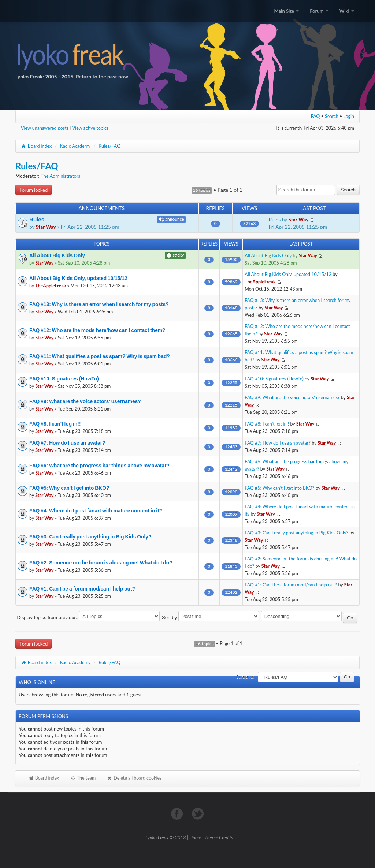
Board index (36, 146)
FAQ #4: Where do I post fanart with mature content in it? (96, 511)
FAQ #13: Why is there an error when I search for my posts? (99, 304)
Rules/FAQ (109, 146)
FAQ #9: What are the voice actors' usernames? (85, 401)
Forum (319, 11)
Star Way (46, 227)
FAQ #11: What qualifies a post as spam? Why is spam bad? (100, 356)
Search (332, 116)
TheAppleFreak (51, 286)
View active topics (90, 128)
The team (83, 778)
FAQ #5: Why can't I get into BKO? (69, 488)
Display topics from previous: (88, 617)
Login (349, 116)
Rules (37, 219)
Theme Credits (219, 838)
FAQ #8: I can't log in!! (55, 424)
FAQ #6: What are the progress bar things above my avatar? (99, 466)
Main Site (286, 11)
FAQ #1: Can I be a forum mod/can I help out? (82, 589)
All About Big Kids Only (57, 255)
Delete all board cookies (134, 778)
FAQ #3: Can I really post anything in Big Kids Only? (90, 537)
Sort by (210, 617)
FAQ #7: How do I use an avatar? (67, 443)
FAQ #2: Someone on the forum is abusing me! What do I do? (101, 563)
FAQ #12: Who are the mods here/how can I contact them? (97, 330)
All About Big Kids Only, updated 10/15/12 (78, 278)
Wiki (347, 11)
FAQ (315, 116)
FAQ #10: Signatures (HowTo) (64, 379)
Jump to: (245, 677)
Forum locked (34, 190)
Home (195, 838)
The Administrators (60, 176)
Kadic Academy (75, 146)
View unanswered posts (45, 128)
